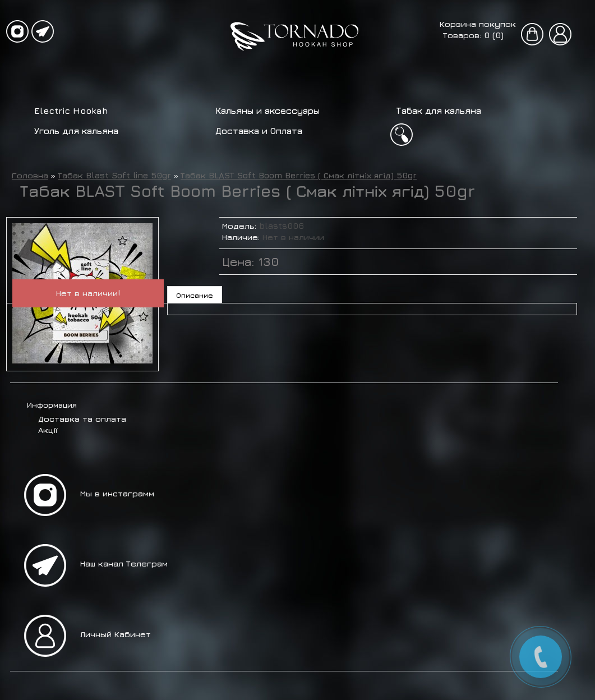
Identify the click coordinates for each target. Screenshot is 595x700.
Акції (48, 430)
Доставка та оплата (82, 419)
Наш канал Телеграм (124, 563)
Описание (195, 295)
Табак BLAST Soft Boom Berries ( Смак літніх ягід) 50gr (299, 175)
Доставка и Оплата (259, 131)
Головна (30, 175)
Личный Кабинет (116, 634)
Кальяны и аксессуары (267, 110)
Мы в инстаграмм (117, 493)
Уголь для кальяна (76, 131)
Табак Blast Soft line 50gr (114, 175)
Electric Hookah (71, 110)
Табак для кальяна (439, 110)
